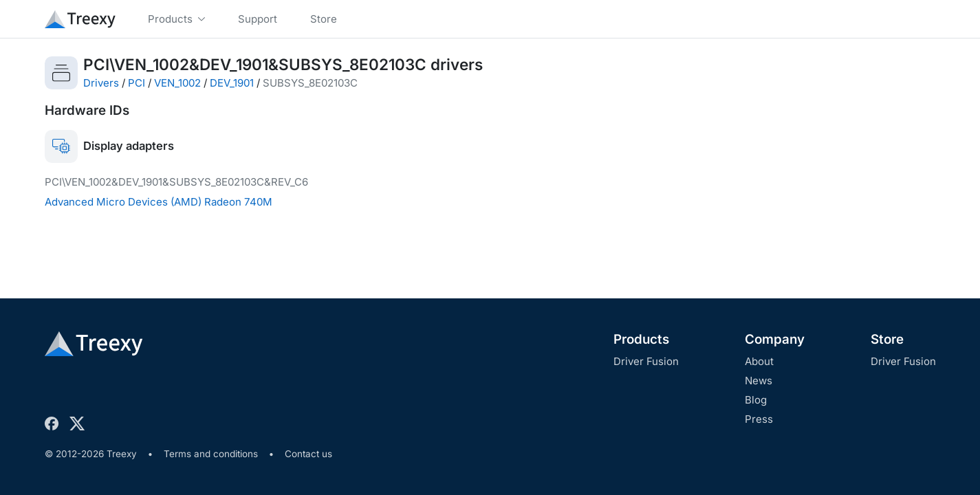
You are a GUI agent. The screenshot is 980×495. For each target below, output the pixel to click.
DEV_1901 (232, 83)
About (759, 361)
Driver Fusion (646, 361)
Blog (756, 400)
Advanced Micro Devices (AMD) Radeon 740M (159, 202)
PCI (137, 83)
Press (759, 419)
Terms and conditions (211, 454)
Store (887, 339)
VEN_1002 (177, 83)
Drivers (101, 83)
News (759, 381)
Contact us (308, 454)
